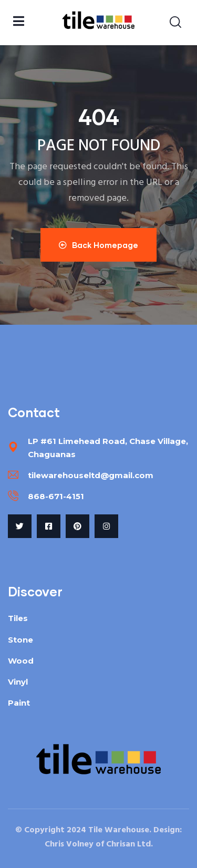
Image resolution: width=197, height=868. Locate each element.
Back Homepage (98, 245)
